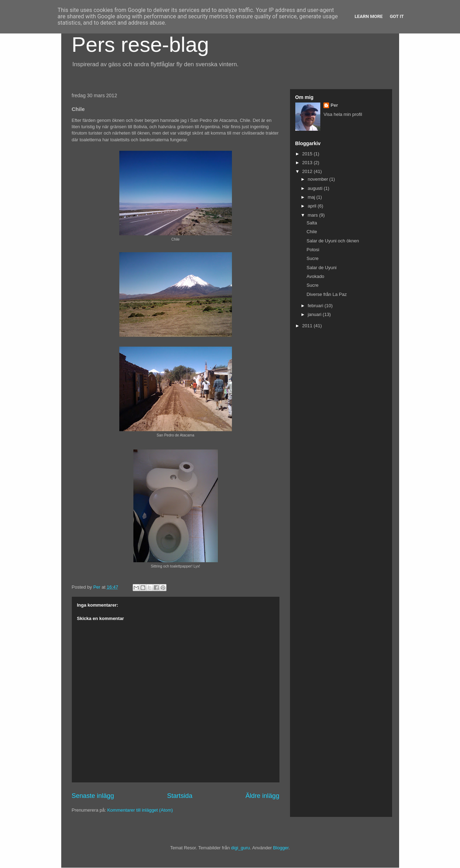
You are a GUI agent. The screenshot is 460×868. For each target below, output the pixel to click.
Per (334, 105)
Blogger (281, 848)
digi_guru (241, 848)
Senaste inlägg (93, 796)
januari (315, 314)
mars (313, 215)
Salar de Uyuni (322, 268)
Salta (312, 223)
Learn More (369, 16)
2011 (308, 326)
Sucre (313, 258)
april (313, 206)
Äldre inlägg (262, 796)
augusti (316, 188)
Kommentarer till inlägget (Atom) (140, 810)
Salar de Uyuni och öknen (333, 241)
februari (316, 306)
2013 (308, 163)
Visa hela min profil (343, 114)
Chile (312, 232)
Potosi (313, 250)
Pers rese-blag (140, 45)
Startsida (180, 796)
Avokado (315, 276)
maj (312, 197)
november (318, 179)
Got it (397, 16)
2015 (308, 154)
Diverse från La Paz (327, 294)
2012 (308, 171)
